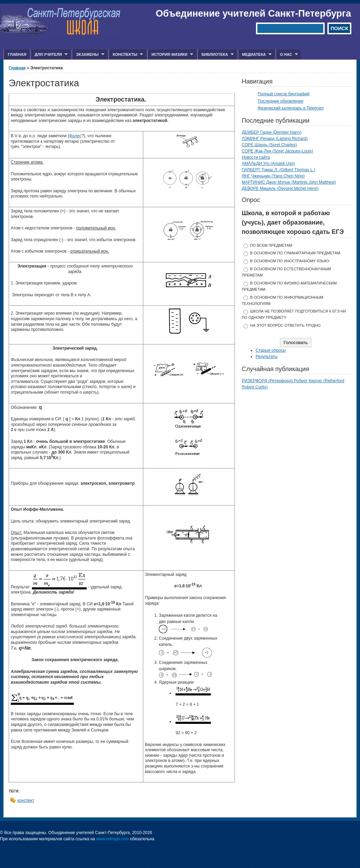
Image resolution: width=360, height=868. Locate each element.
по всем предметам (271, 245)
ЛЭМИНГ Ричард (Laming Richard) (275, 139)
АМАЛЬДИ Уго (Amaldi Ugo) (268, 164)
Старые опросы (271, 350)
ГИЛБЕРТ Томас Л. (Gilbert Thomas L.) (278, 170)
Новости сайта (256, 157)
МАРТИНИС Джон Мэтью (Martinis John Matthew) (289, 182)
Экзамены (88, 55)
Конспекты (126, 55)
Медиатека (255, 55)
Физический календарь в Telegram (291, 108)
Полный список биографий (284, 94)
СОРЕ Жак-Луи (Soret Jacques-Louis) (277, 151)
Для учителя (49, 55)
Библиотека (216, 55)
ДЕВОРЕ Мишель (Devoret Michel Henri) (280, 188)
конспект (26, 800)
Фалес (75, 136)
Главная (17, 54)
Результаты (267, 357)
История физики (170, 55)
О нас (287, 55)
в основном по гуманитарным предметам (295, 253)
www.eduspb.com (112, 839)
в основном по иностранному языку (290, 261)
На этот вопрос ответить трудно (285, 325)
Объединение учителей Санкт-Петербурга (253, 14)
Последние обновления (281, 101)
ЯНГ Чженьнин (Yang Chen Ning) (273, 176)
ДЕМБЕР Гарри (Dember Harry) (272, 132)
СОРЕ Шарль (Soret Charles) (269, 145)
